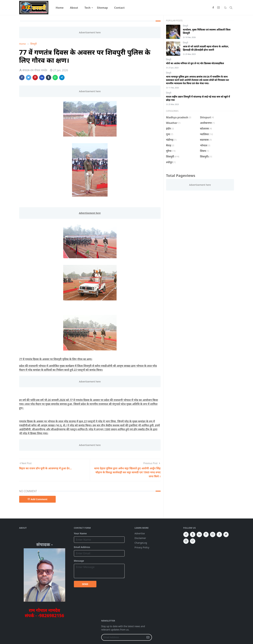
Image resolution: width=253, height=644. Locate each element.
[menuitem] (60, 8)
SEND (85, 584)
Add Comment (38, 499)
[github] (193, 541)
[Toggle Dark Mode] (225, 8)
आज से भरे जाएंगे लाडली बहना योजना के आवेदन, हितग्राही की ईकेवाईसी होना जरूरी (206, 48)
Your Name (80, 533)
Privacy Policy (142, 547)
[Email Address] (123, 637)
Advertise (140, 533)
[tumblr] (193, 534)
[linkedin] (199, 534)
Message (79, 561)
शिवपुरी (186, 26)
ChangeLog (141, 543)
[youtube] (213, 534)
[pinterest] (206, 534)
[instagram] (218, 8)
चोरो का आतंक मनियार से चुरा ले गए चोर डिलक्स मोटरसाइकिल (195, 63)
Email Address (82, 547)
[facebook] (213, 8)
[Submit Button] (148, 637)
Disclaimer (140, 538)
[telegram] (186, 534)
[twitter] (226, 534)
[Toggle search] (231, 8)
